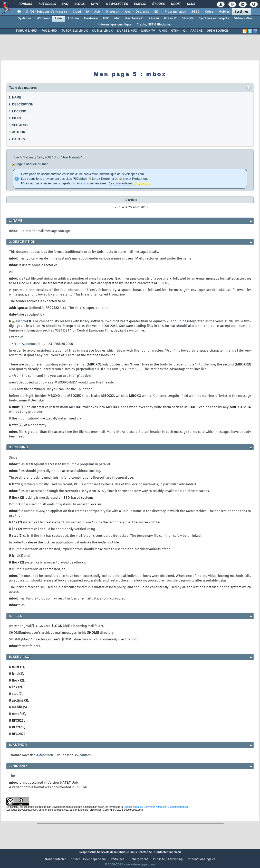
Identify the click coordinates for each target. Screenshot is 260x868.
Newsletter (117, 4)
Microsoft (113, 12)
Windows (43, 19)
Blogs (79, 4)
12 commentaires (121, 183)
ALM (97, 12)
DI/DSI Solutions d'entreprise (47, 12)
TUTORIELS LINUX (75, 31)
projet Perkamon (135, 179)
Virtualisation (243, 19)
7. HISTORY (17, 139)
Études (158, 4)
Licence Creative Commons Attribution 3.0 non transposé (156, 807)
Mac (117, 19)
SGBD (195, 12)
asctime (21, 321)
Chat (95, 4)
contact (31, 344)
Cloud (77, 12)
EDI (157, 12)
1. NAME (15, 97)
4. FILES (15, 118)
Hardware (91, 19)
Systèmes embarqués (214, 19)
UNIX (163, 31)
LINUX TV (148, 31)
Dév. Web (142, 12)
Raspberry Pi (134, 19)
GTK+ (175, 31)
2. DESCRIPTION (21, 104)
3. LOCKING (18, 111)
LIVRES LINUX (127, 31)
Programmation (175, 12)
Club (191, 4)
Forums (25, 4)
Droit (176, 4)
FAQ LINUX (49, 31)
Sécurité (188, 19)
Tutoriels (47, 4)
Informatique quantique (115, 25)
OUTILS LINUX (102, 31)
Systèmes (242, 12)
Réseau (154, 19)
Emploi (140, 4)
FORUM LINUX (27, 31)
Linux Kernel (101, 179)
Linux (59, 19)
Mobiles (224, 12)
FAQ (65, 4)
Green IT (170, 19)
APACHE (196, 31)
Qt (185, 31)
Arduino (73, 19)
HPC (106, 19)
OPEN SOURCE (217, 31)
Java (127, 12)
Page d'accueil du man (32, 164)
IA (88, 12)
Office (209, 12)
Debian (81, 179)
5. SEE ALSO (18, 125)
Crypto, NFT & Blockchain (154, 25)
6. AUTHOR (17, 132)
